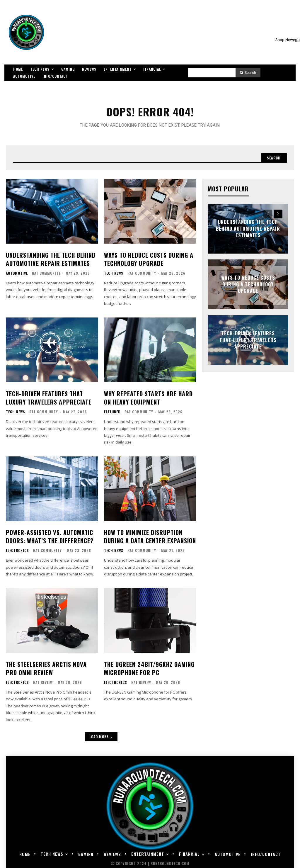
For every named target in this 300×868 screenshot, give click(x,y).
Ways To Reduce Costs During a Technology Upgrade (147, 262)
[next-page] (278, 218)
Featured (112, 412)
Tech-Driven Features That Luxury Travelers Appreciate (46, 399)
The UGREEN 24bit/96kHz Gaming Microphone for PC (147, 666)
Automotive (17, 276)
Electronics (17, 549)
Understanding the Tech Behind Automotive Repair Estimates (49, 262)
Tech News (114, 276)
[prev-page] (268, 218)
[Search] (248, 73)
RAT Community (46, 275)
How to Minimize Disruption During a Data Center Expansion (147, 536)
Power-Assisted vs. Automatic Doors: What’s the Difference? (47, 536)
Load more (101, 734)
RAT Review (43, 679)
